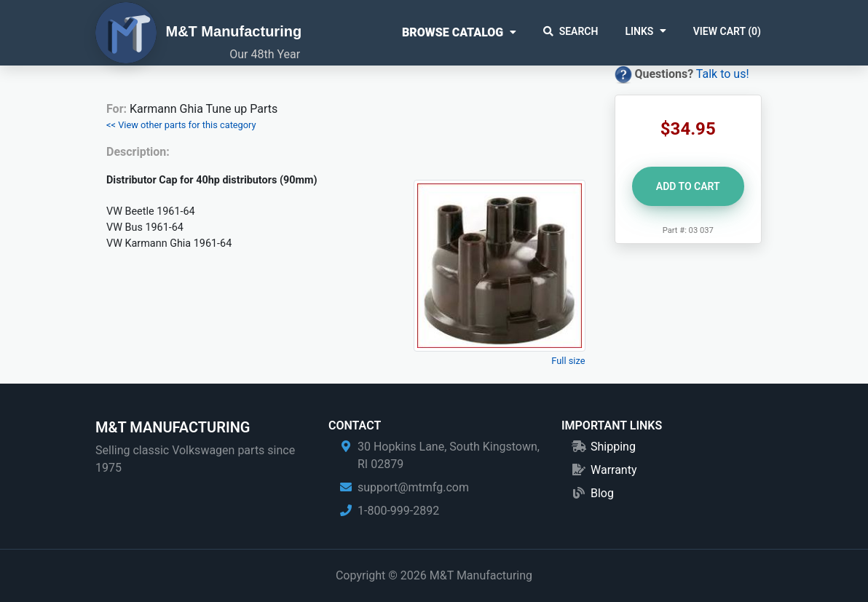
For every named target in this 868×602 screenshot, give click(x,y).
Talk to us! (723, 74)
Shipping (613, 447)
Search (571, 31)
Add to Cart (688, 186)
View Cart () (727, 31)
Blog (602, 493)
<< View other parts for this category (181, 125)
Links (639, 31)
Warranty (614, 470)
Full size (568, 361)
